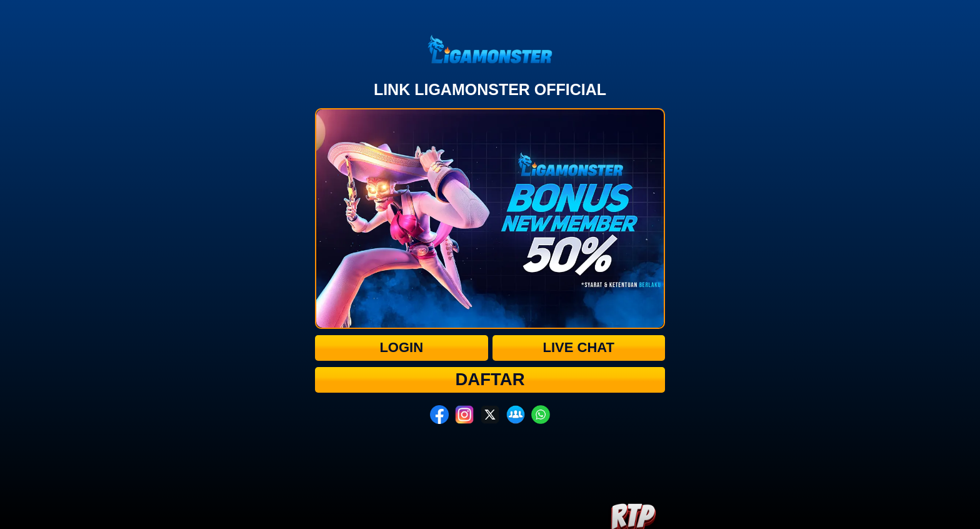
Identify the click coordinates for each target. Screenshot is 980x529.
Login (401, 347)
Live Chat (579, 347)
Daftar (490, 379)
